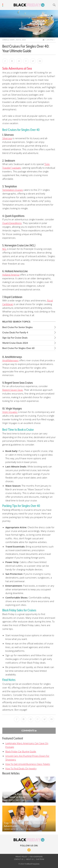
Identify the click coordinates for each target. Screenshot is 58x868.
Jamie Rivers (9, 800)
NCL (4, 249)
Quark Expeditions (12, 223)
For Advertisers (36, 857)
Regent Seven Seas (13, 390)
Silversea (7, 138)
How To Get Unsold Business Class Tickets (28, 764)
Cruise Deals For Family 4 (15, 332)
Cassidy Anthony (11, 829)
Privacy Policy (21, 857)
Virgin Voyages (10, 412)
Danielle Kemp (8, 40)
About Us (30, 859)
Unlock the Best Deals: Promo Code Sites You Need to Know (27, 796)
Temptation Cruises (13, 190)
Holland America (11, 275)
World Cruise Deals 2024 (15, 343)
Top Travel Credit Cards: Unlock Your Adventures (25, 825)
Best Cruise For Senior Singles (17, 327)
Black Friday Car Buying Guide (21, 751)
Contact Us (19, 859)
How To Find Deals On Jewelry (21, 768)
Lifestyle (50, 40)
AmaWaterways (10, 360)
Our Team (40, 859)
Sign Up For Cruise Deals (15, 338)
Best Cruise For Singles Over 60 (18, 348)
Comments (29, 731)
